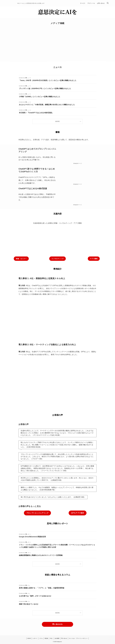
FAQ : (51, 638)
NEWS (29, 638)
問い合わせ (64, 638)
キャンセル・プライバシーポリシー (78, 638)
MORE (58, 121)
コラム (41, 638)
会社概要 (57, 638)
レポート (35, 638)
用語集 (46, 638)
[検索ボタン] (108, 3)
